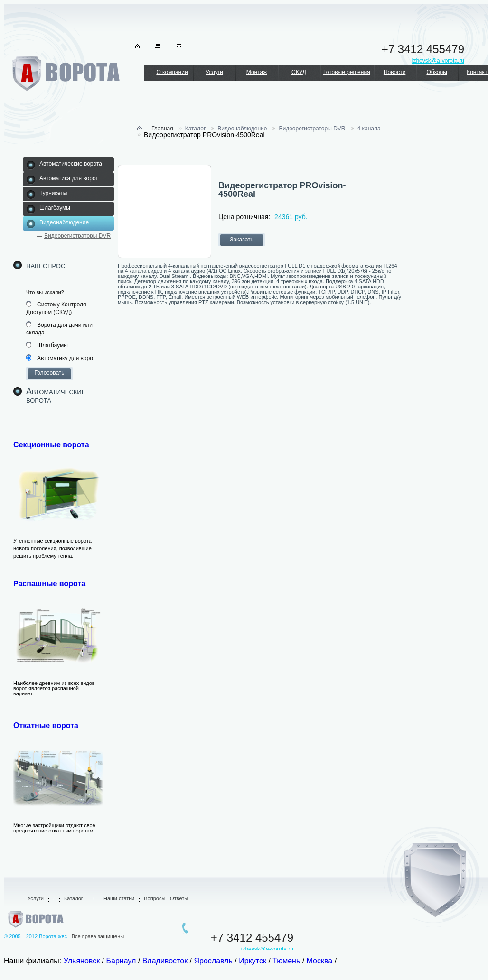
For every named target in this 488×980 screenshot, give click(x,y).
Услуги (214, 72)
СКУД (299, 72)
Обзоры (436, 72)
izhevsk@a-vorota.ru (267, 949)
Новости (394, 72)
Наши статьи (119, 898)
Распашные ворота (49, 584)
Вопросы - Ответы (166, 898)
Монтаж (257, 72)
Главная (162, 129)
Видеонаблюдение (242, 129)
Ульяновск (82, 961)
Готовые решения (347, 72)
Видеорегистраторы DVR (77, 236)
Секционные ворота (51, 445)
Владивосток (165, 961)
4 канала (369, 129)
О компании (172, 72)
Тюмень (286, 961)
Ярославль (213, 961)
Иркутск (253, 961)
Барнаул (121, 961)
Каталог (196, 129)
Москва (320, 961)
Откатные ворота (46, 726)
